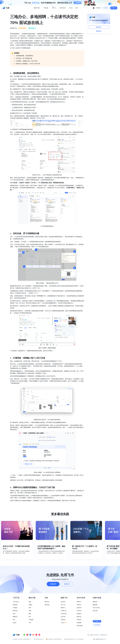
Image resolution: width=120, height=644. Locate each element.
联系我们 (99, 27)
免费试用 (99, 31)
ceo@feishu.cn (103, 635)
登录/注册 (114, 8)
